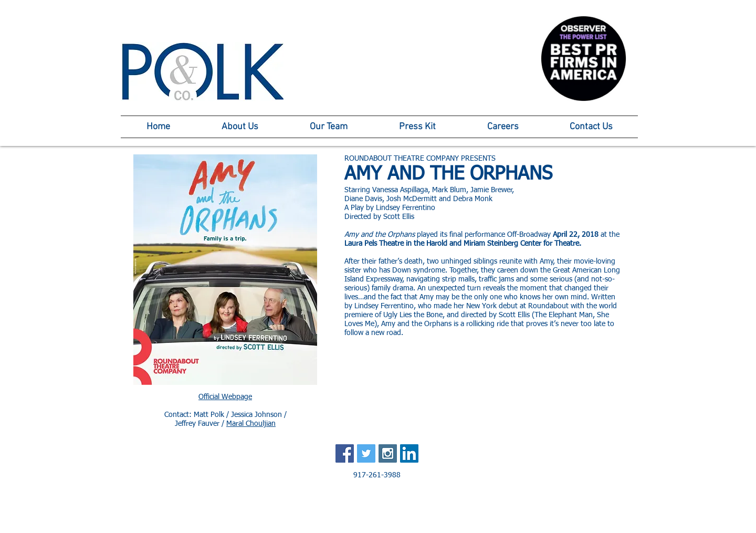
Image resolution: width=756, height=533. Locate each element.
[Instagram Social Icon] (388, 453)
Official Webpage (225, 397)
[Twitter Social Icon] (366, 453)
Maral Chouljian (251, 424)
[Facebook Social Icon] (345, 453)
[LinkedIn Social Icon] (409, 453)
